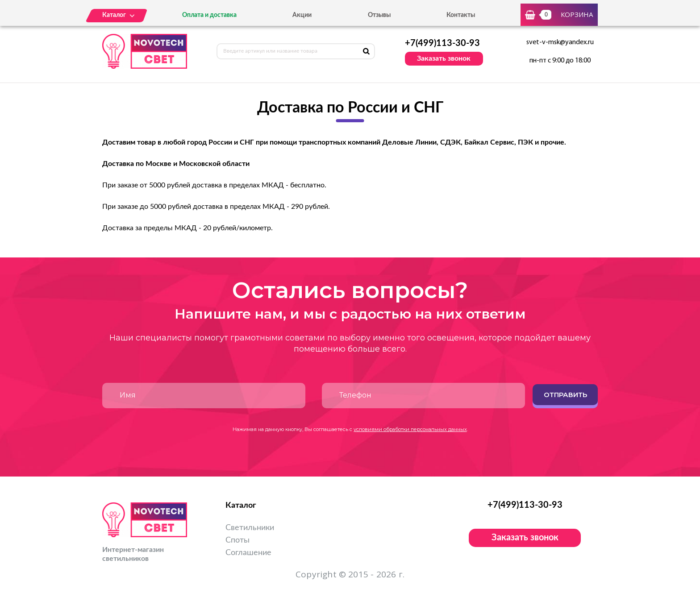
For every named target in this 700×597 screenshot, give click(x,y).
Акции (302, 15)
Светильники (250, 528)
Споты (237, 540)
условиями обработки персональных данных (410, 429)
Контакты (461, 15)
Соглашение (248, 553)
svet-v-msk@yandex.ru (560, 42)
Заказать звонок (444, 58)
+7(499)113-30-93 (442, 43)
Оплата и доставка (209, 15)
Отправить (565, 395)
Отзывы (379, 15)
